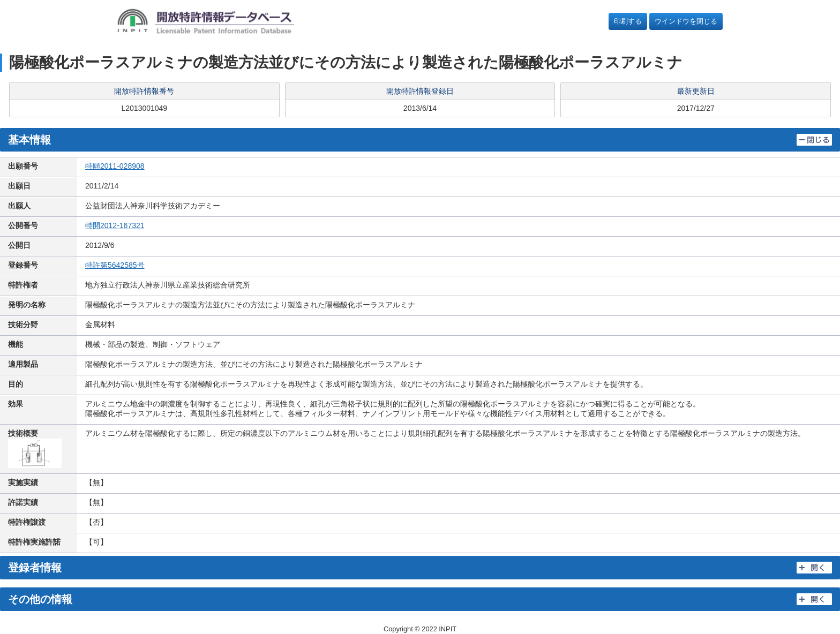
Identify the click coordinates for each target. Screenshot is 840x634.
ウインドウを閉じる (686, 21)
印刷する (628, 21)
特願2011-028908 (115, 166)
